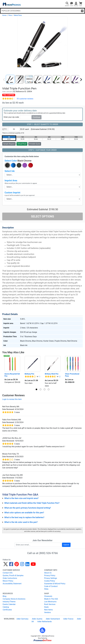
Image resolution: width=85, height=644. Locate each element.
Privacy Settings (51, 578)
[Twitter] (6, 565)
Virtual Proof (22, 144)
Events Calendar (9, 604)
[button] (7, 165)
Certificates (7, 610)
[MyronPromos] (12, 4)
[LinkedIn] (27, 565)
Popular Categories (42, 11)
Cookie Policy (50, 581)
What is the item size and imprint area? (21, 498)
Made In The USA (51, 599)
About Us (48, 573)
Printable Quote (35, 144)
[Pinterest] (17, 565)
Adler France (68, 619)
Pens (10, 15)
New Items (48, 610)
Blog (4, 596)
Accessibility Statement (12, 584)
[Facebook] (11, 565)
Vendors (47, 612)
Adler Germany (22, 619)
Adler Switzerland (53, 619)
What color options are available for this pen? (24, 513)
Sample (9, 144)
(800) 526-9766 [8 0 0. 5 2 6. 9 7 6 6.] (48, 553)
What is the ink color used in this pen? (21, 522)
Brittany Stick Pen (52, 374)
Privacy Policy (50, 575)
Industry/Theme (9, 602)
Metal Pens (18, 15)
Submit (66, 545)
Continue (37, 117)
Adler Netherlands (45, 622)
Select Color (18, 161)
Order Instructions (10, 578)
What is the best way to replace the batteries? (24, 517)
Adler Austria (37, 619)
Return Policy (8, 581)
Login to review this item (12, 399)
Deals (46, 607)
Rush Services (50, 604)
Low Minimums (50, 602)
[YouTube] (33, 565)
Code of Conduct (51, 586)
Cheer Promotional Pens (72, 375)
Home (4, 15)
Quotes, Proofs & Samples (13, 575)
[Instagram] (22, 565)
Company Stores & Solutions (14, 599)
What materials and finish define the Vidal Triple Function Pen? (32, 503)
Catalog (6, 607)
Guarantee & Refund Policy (55, 584)
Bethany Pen (29, 374)
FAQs (46, 589)
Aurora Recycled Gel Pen (12, 375)
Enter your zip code (11, 117)
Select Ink (10, 171)
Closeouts (48, 596)
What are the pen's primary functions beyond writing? (28, 508)
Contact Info (8, 573)
